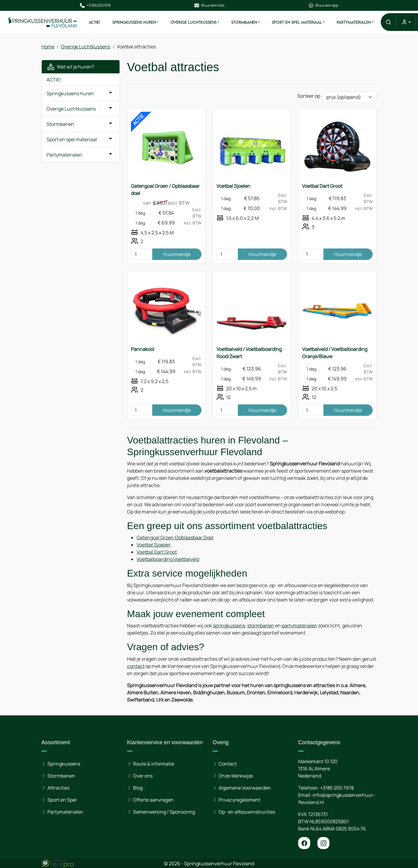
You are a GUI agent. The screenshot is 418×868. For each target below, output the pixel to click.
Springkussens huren (134, 22)
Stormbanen (244, 22)
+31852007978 (95, 5)
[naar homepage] (42, 22)
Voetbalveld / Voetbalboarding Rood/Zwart (249, 353)
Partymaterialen (354, 22)
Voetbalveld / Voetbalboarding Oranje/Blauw (335, 353)
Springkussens (64, 764)
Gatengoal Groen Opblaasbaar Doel (175, 538)
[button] (388, 22)
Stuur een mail (209, 5)
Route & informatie (154, 764)
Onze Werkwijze (236, 776)
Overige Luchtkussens (193, 22)
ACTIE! (94, 22)
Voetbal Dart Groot (322, 186)
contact (136, 666)
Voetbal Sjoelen (233, 186)
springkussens (229, 626)
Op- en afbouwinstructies (247, 812)
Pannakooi (143, 349)
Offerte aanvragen (153, 800)
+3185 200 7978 (337, 788)
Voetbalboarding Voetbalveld (168, 559)
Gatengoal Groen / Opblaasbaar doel (165, 190)
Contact (228, 764)
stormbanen (261, 626)
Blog (138, 788)
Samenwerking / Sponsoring (164, 812)
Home (48, 47)
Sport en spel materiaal (297, 22)
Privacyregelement (239, 800)
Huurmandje (177, 254)
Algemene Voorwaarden (245, 788)
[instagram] (323, 843)
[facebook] (304, 843)
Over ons (143, 776)
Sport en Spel (62, 800)
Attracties (58, 788)
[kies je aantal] (142, 254)
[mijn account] (406, 22)
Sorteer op (309, 96)
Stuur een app (323, 5)
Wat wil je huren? (70, 67)
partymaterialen (299, 626)
